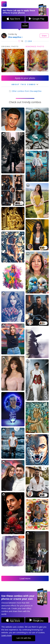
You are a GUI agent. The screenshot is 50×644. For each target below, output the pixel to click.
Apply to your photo (25, 78)
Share (44, 36)
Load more (25, 578)
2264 (28, 41)
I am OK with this (24, 638)
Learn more (6, 635)
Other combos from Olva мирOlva (25, 91)
